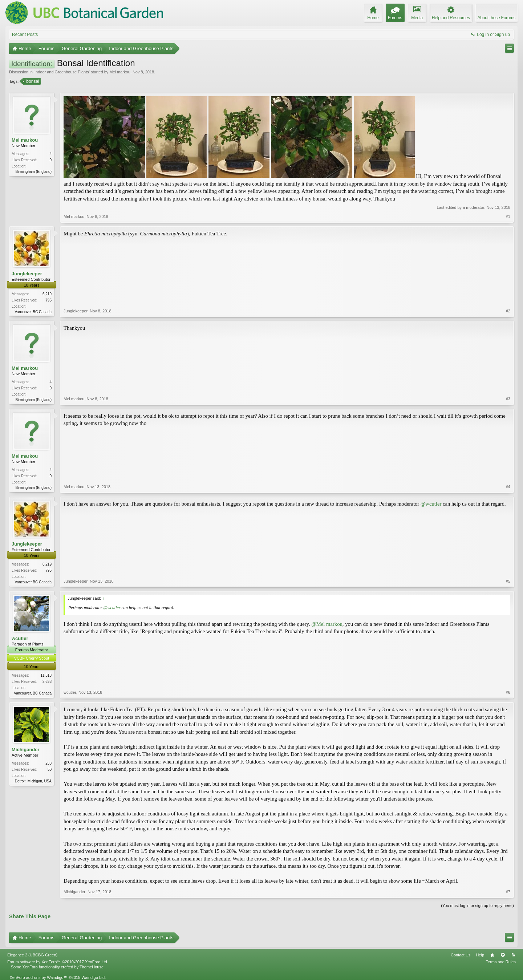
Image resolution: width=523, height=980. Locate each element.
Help (480, 955)
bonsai (32, 81)
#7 (508, 892)
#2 (508, 311)
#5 (508, 581)
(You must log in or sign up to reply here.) (477, 906)
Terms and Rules (501, 962)
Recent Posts (25, 35)
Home (492, 955)
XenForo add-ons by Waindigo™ (38, 977)
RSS (513, 955)
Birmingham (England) (34, 172)
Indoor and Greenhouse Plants (62, 72)
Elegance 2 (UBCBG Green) (32, 955)
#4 (508, 487)
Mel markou (120, 72)
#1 (508, 216)
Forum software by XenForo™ (58, 962)
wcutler (20, 638)
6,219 (47, 294)
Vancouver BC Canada (33, 312)
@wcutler (431, 504)
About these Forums (496, 18)
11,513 (46, 675)
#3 (508, 399)
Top (503, 955)
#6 (508, 692)
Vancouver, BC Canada (33, 693)
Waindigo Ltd (93, 977)
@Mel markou (327, 624)
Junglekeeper (27, 274)
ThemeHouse (92, 967)
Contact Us (461, 955)
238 (48, 763)
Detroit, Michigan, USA (33, 781)
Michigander (26, 750)
